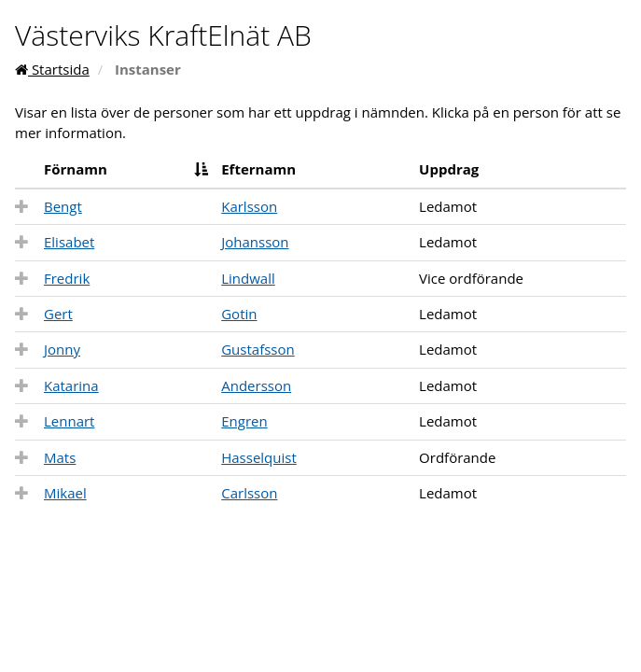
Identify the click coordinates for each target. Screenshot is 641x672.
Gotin (239, 314)
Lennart (69, 421)
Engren (244, 421)
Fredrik (67, 278)
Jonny (62, 349)
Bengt (63, 206)
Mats (60, 457)
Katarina (71, 385)
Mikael (65, 493)
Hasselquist (259, 457)
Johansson (255, 242)
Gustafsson (258, 349)
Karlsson (249, 206)
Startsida (52, 69)
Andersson (256, 385)
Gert (58, 314)
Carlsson (249, 493)
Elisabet (69, 242)
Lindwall (248, 278)
